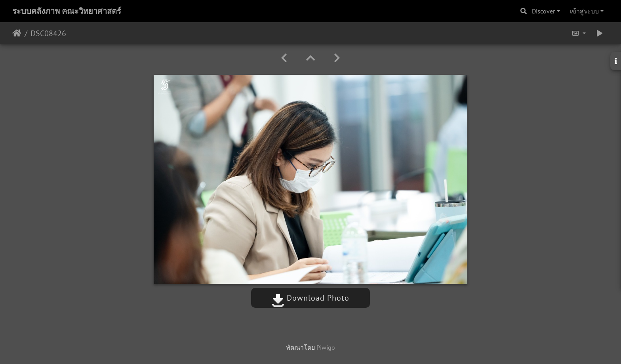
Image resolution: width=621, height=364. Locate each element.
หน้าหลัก (17, 33)
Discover (543, 11)
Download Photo (310, 298)
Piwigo (326, 347)
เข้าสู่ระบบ (584, 11)
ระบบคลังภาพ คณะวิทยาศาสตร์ (67, 11)
